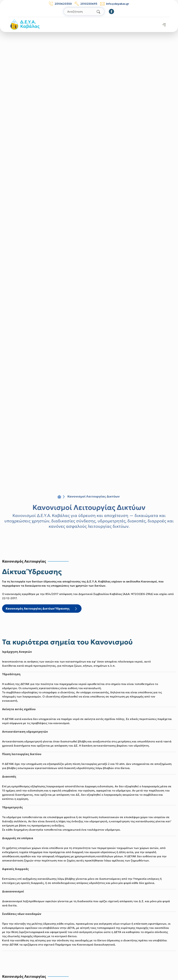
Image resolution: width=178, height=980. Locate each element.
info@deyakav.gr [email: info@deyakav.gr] (115, 4)
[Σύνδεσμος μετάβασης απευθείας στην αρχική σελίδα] (25, 24)
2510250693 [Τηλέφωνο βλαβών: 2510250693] (86, 4)
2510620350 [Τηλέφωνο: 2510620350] (60, 4)
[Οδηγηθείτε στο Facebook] (111, 11)
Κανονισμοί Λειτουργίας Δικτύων (89, 507)
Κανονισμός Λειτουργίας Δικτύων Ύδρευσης (42, 609)
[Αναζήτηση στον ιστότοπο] (84, 11)
